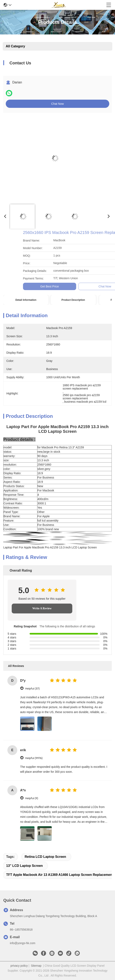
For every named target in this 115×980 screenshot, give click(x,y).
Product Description (73, 300)
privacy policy (19, 966)
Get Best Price (94, 286)
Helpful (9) (32, 798)
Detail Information (26, 300)
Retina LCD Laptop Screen (45, 857)
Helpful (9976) (34, 758)
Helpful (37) (32, 689)
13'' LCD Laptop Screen (24, 866)
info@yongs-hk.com (23, 943)
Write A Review (42, 608)
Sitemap (36, 966)
